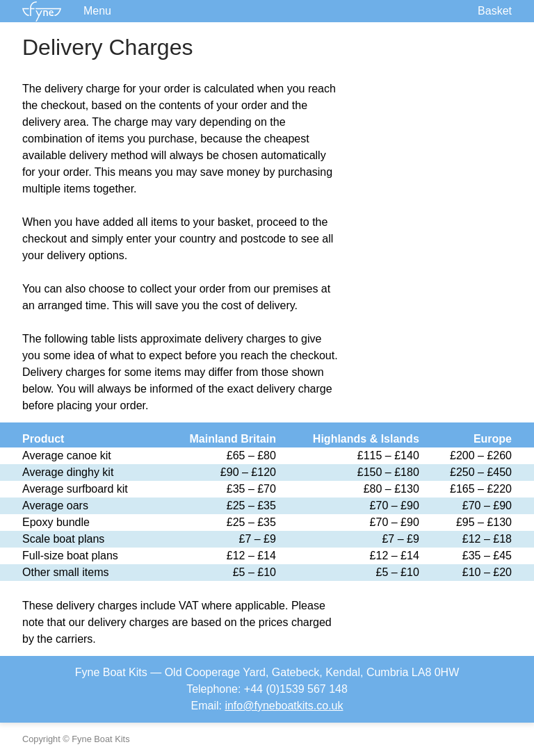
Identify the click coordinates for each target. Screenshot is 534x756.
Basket (495, 11)
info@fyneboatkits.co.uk (284, 706)
